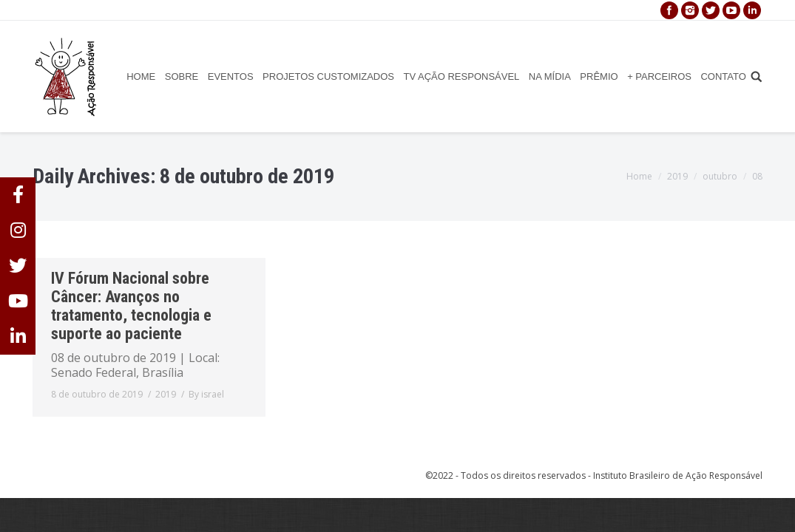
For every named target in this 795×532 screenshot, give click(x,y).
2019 (677, 176)
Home (639, 176)
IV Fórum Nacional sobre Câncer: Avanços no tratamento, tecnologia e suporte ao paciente (131, 306)
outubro (720, 176)
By (206, 394)
